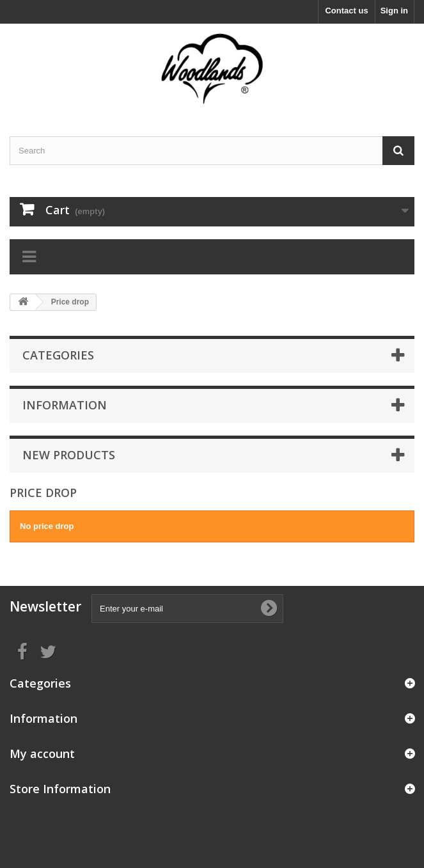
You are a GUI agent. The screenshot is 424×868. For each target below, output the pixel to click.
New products (69, 455)
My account (42, 754)
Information (65, 405)
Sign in (394, 11)
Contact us (346, 11)
